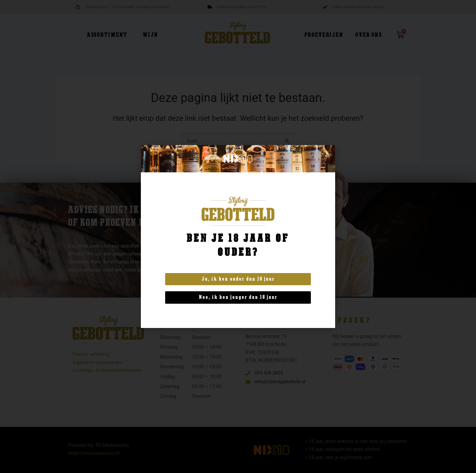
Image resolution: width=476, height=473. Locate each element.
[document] (238, 236)
